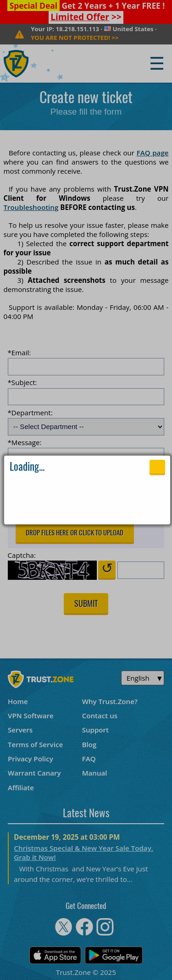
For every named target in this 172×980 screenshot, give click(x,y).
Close (157, 467)
